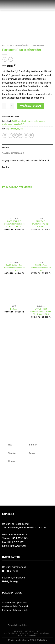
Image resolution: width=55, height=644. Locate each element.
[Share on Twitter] (15, 135)
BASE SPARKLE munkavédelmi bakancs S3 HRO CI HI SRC (14, 224)
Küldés (27, 486)
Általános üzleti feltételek (15, 606)
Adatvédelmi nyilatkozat (15, 603)
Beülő (15, 121)
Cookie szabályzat (41, 633)
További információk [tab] (13, 153)
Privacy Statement (28, 636)
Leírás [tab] (5, 147)
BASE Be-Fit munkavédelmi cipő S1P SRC (41, 224)
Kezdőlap (7, 45)
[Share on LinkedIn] (31, 135)
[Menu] (4, 5)
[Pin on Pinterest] (26, 135)
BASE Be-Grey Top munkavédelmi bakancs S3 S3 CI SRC (14, 268)
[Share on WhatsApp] (5, 135)
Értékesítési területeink (17, 633)
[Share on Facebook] (10, 135)
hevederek (39, 45)
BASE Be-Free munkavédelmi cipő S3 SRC (41, 268)
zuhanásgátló (23, 45)
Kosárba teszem (30, 106)
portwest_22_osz (15, 129)
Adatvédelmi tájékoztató (27, 631)
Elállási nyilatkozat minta (15, 610)
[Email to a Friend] (21, 135)
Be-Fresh (14, 309)
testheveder (7, 124)
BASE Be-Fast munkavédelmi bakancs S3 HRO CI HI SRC (41, 311)
